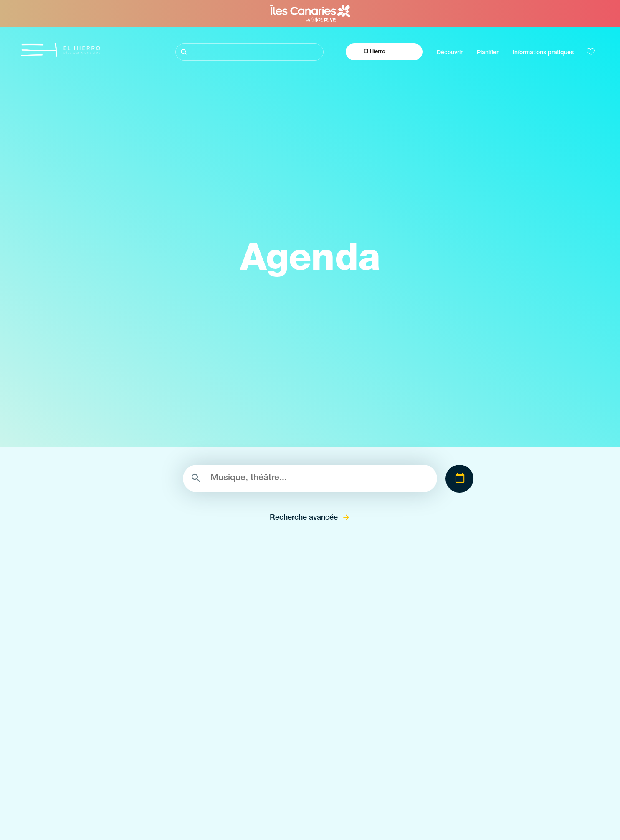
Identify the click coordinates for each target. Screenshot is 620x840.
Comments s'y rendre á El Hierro (455, 787)
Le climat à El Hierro (438, 772)
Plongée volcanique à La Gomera (105, 787)
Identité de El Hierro (86, 832)
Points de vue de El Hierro (278, 802)
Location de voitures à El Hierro (453, 832)
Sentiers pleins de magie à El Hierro (108, 802)
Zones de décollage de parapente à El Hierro (304, 817)
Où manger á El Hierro (441, 802)
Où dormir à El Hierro (439, 817)
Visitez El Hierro (81, 772)
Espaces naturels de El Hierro (283, 772)
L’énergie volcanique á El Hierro (102, 817)
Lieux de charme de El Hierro (283, 787)
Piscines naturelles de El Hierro (285, 832)
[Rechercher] (249, 52)
